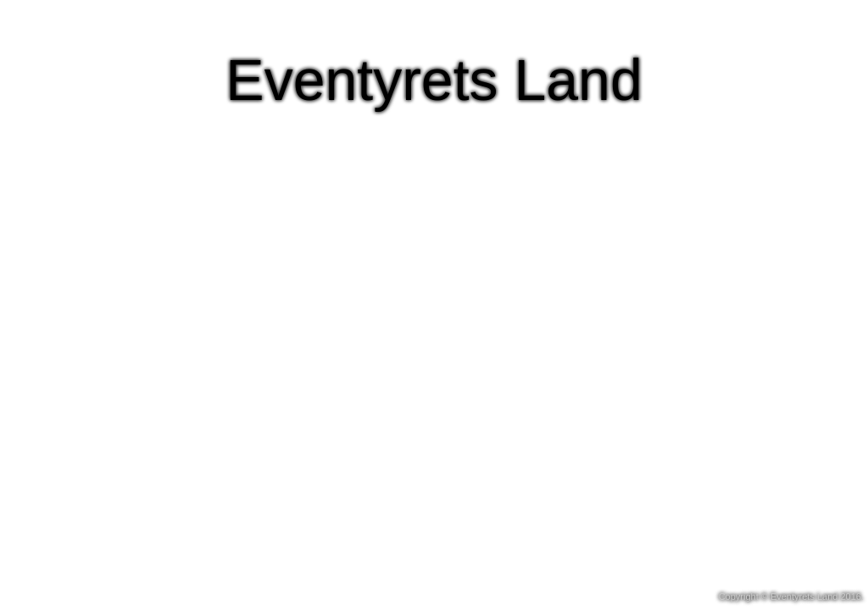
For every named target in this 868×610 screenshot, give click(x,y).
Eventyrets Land (434, 80)
